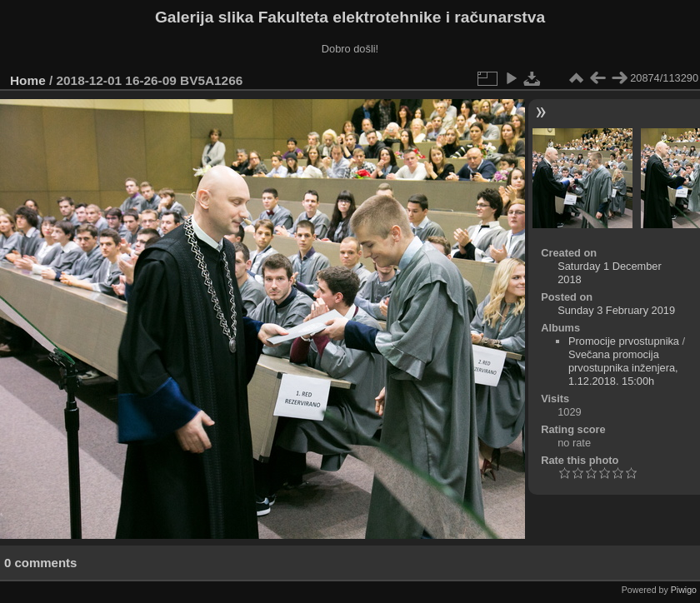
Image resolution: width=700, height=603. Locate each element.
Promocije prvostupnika (624, 341)
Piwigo (684, 590)
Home (28, 80)
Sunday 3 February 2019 (616, 310)
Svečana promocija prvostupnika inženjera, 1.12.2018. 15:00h (623, 368)
